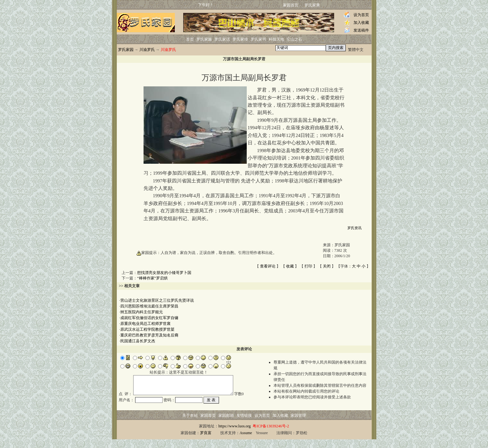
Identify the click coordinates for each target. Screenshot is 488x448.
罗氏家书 (258, 39)
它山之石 (294, 39)
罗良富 (206, 442)
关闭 (327, 266)
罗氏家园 (126, 50)
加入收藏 (361, 23)
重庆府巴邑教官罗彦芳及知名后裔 (149, 335)
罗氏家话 (222, 39)
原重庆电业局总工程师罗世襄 (145, 324)
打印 (308, 266)
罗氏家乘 (312, 5)
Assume (246, 442)
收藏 (290, 266)
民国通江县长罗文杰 (138, 341)
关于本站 (190, 424)
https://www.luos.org (234, 435)
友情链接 (244, 424)
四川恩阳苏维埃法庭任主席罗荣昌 (149, 306)
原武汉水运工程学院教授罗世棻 (147, 329)
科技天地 (276, 39)
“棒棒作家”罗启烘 (152, 278)
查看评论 (268, 266)
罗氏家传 (240, 39)
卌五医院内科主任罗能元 (142, 312)
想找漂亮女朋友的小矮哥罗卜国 (164, 273)
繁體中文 (356, 50)
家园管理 (298, 424)
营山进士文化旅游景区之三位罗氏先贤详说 (157, 300)
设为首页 (361, 15)
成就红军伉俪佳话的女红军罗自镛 (149, 318)
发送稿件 (361, 30)
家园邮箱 (226, 424)
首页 (190, 39)
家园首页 (291, 5)
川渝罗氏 (147, 50)
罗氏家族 (204, 39)
